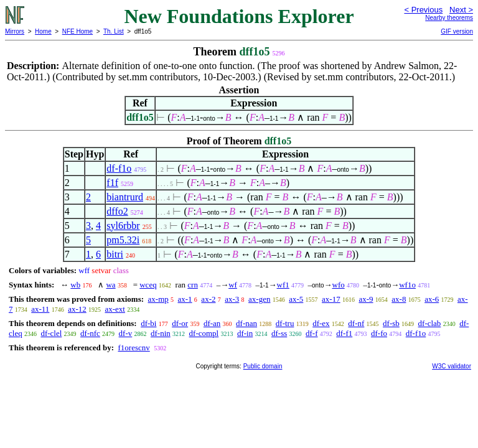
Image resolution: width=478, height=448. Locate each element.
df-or (180, 323)
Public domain (263, 366)
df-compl (204, 333)
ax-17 (331, 299)
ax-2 (208, 299)
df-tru (285, 323)
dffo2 (117, 211)
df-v (126, 333)
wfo (339, 285)
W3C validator (452, 366)
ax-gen (259, 299)
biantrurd (125, 197)
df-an (212, 323)
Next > (461, 10)
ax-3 (232, 299)
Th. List (114, 31)
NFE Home (77, 31)
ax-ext (115, 309)
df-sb (391, 323)
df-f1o (119, 168)
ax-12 (77, 309)
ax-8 (399, 299)
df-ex (321, 323)
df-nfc (90, 333)
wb (75, 285)
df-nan (246, 323)
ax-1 (185, 299)
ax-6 (432, 299)
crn (193, 285)
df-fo (379, 333)
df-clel (51, 333)
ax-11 (40, 309)
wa (110, 285)
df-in (245, 333)
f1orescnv (134, 348)
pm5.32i (123, 240)
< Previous (423, 10)
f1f (112, 183)
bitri (115, 254)
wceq (148, 285)
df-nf (356, 323)
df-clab (430, 323)
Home (43, 31)
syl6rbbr (123, 226)
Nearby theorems (449, 18)
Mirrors (15, 31)
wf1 (283, 285)
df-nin (161, 333)
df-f (312, 333)
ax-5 (296, 299)
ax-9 (366, 299)
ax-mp (158, 299)
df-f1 (344, 333)
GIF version (457, 31)
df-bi (148, 323)
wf (233, 285)
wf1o (407, 285)
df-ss (279, 333)
